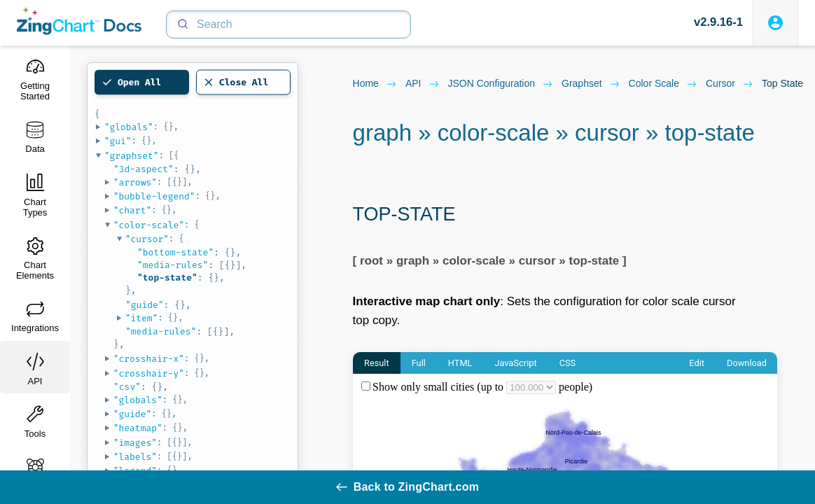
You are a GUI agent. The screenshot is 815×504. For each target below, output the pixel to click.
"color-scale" (149, 225)
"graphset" (132, 156)
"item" (142, 318)
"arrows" (135, 182)
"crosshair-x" (149, 359)
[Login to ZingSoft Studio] (775, 23)
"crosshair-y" (149, 373)
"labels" (135, 457)
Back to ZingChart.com (407, 487)
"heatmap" (138, 428)
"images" (135, 443)
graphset (591, 84)
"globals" (129, 127)
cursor (730, 84)
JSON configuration (501, 84)
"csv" (127, 387)
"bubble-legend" (154, 196)
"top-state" (167, 278)
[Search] (288, 24)
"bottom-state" (175, 252)
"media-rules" (173, 265)
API (423, 84)
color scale (663, 84)
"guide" (145, 305)
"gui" (118, 141)
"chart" (133, 210)
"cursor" (147, 239)
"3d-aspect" (144, 169)
